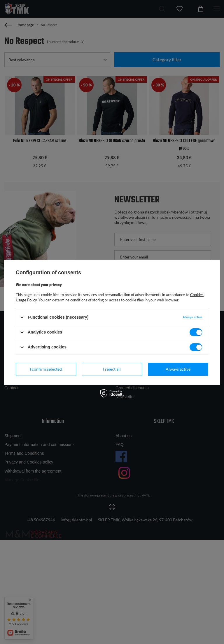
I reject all (112, 369)
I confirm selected (46, 369)
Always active (178, 369)
